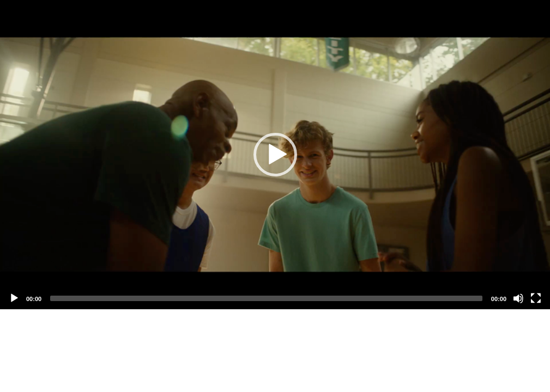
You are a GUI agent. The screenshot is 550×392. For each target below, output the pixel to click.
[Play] (14, 298)
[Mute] (518, 298)
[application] (275, 155)
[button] (275, 155)
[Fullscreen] (536, 298)
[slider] (266, 298)
